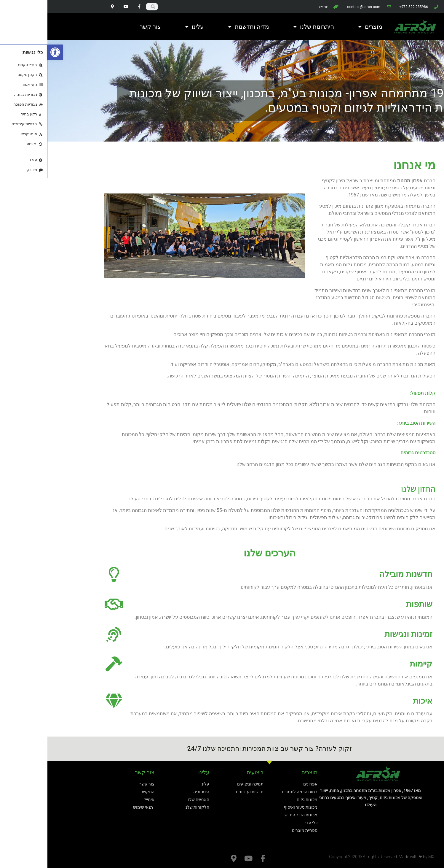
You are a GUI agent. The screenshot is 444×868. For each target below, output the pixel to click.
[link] (8, 52)
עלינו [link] (147, 27)
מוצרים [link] (323, 27)
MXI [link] (384, 857)
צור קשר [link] (103, 27)
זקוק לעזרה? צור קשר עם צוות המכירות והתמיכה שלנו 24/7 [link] (222, 749)
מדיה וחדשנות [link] (201, 27)
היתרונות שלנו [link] (266, 27)
